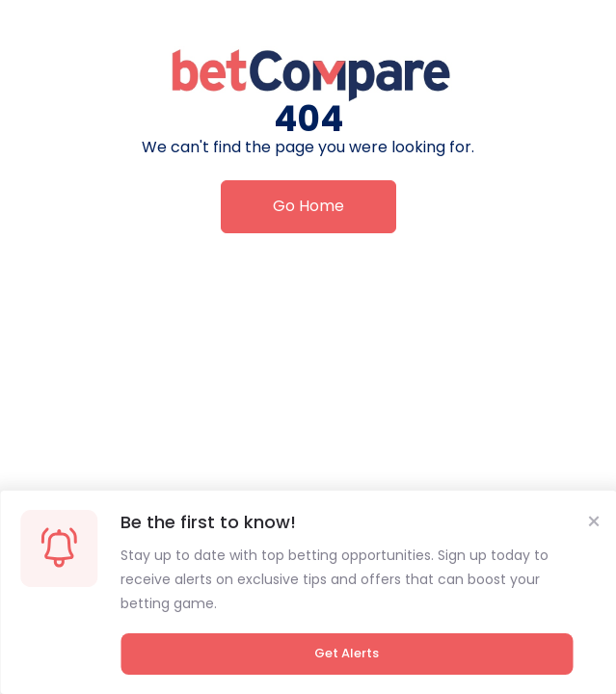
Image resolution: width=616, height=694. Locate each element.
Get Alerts (347, 653)
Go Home (308, 206)
